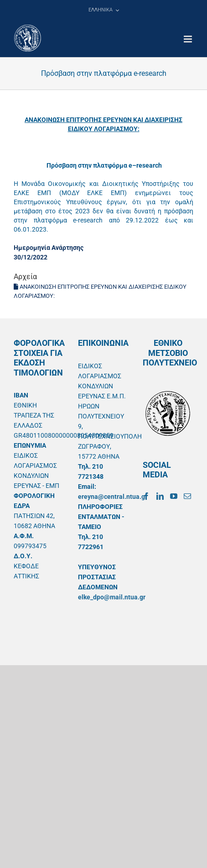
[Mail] (187, 496)
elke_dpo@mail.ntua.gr (112, 597)
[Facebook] (146, 496)
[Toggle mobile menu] (189, 39)
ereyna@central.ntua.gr (113, 497)
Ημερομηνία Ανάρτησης (49, 248)
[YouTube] (174, 496)
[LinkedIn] (160, 496)
